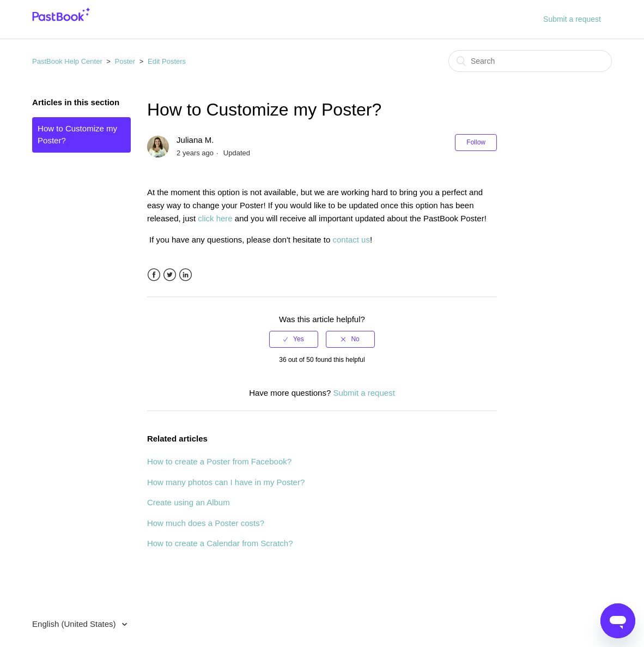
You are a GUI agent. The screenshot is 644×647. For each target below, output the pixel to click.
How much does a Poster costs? (206, 523)
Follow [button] (476, 142)
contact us (351, 240)
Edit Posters (167, 61)
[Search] (530, 61)
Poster (125, 61)
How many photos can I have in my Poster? (226, 482)
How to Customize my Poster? (77, 135)
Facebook (154, 275)
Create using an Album (189, 502)
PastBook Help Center (67, 61)
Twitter (170, 275)
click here (215, 218)
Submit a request (572, 19)
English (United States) (75, 624)
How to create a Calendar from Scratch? (220, 543)
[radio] (294, 339)
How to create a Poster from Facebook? (219, 461)
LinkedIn (186, 275)
